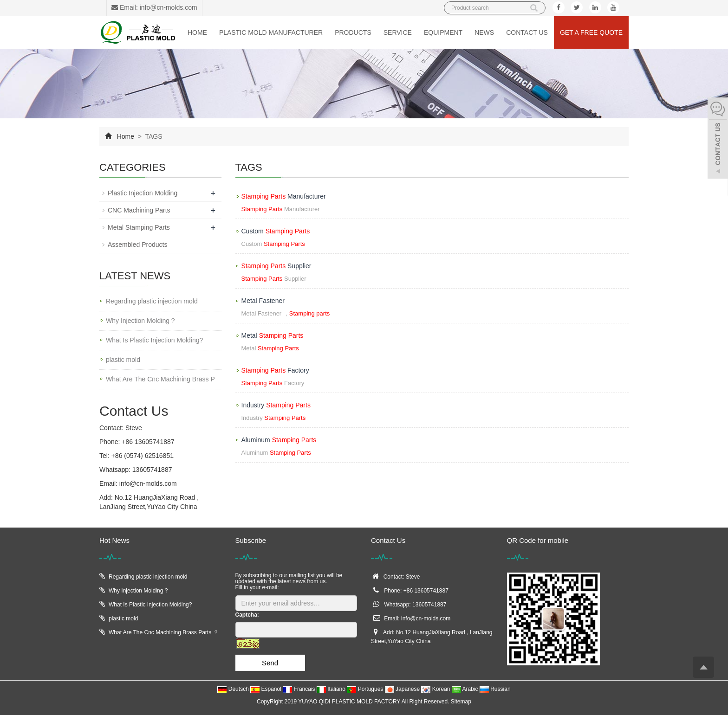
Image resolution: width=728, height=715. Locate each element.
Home (197, 32)
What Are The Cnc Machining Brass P (160, 379)
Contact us (527, 32)
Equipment (443, 32)
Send (270, 663)
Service (398, 32)
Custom (276, 231)
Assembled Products (137, 245)
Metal (273, 335)
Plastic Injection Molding (143, 193)
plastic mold (123, 360)
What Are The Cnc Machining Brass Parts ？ (164, 632)
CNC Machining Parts (139, 210)
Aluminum (279, 440)
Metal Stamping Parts (139, 227)
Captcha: (247, 615)
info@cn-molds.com (148, 483)
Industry (276, 405)
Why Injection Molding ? (140, 321)
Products (353, 32)
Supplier (276, 266)
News (484, 32)
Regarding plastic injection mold (152, 301)
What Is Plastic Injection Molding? (154, 340)
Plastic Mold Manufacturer (271, 32)
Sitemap (461, 702)
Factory (275, 370)
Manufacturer (284, 196)
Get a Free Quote (591, 32)
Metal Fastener (263, 301)
